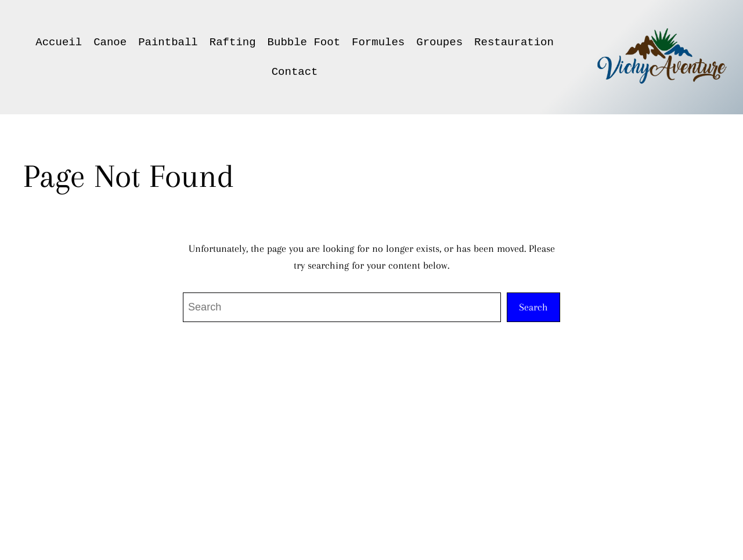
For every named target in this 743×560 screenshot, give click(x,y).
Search (533, 307)
